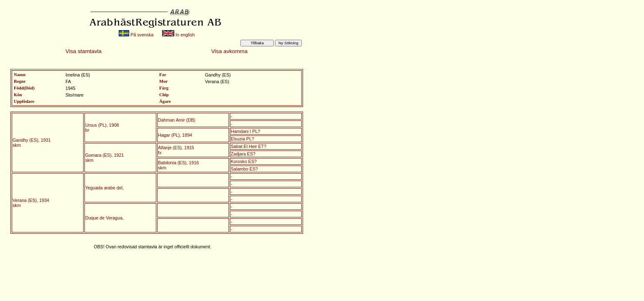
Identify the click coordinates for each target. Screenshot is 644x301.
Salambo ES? (244, 169)
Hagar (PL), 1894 (175, 135)
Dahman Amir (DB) (177, 120)
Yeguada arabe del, (104, 188)
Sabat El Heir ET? (248, 146)
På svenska (136, 35)
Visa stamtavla (84, 51)
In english (178, 35)
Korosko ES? (244, 161)
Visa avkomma (229, 51)
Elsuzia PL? (242, 139)
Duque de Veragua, (104, 218)
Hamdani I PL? (246, 131)
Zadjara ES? (243, 154)
